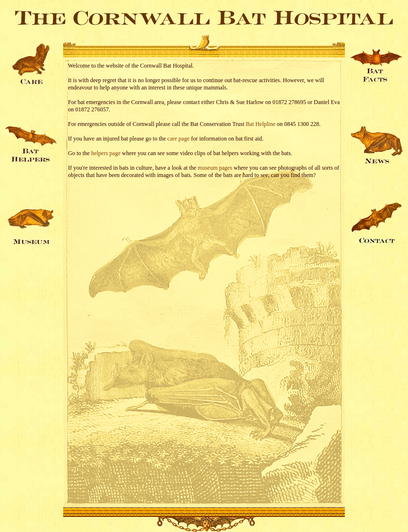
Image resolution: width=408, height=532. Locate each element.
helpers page (106, 153)
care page (179, 139)
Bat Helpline (261, 124)
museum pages (215, 168)
